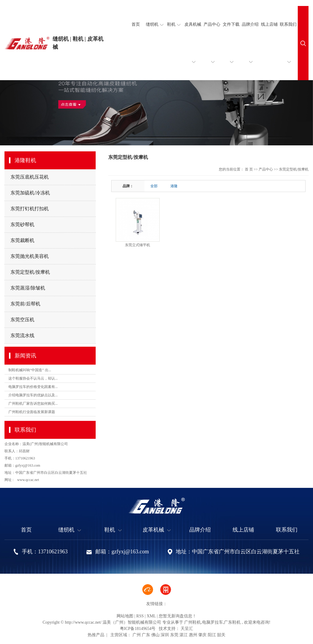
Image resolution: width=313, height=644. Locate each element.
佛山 (155, 635)
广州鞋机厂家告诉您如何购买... (33, 404)
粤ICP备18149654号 (138, 629)
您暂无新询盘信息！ (178, 616)
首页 (136, 24)
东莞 (174, 635)
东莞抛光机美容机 (30, 256)
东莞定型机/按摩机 (30, 272)
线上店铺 (269, 24)
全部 (154, 186)
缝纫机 (155, 25)
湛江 (184, 635)
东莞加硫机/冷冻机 (30, 193)
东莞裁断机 (22, 240)
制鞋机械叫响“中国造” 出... (30, 370)
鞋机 (174, 25)
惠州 (193, 635)
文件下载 (231, 51)
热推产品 (96, 635)
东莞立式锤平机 (138, 245)
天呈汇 (187, 629)
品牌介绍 (250, 51)
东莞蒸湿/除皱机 (28, 288)
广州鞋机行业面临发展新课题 (32, 412)
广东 (146, 635)
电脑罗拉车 (213, 622)
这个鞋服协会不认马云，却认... (33, 378)
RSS (140, 616)
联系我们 (288, 51)
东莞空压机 (22, 320)
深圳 (165, 635)
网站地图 (125, 616)
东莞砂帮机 (22, 224)
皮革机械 (157, 530)
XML (151, 616)
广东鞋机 (232, 622)
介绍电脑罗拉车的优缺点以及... (33, 395)
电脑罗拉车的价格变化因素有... (33, 387)
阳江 (212, 635)
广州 (137, 635)
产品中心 (212, 51)
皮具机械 (193, 51)
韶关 (221, 635)
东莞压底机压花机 (30, 177)
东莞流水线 (22, 335)
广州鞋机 (193, 622)
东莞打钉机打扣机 (30, 209)
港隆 (174, 186)
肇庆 (202, 635)
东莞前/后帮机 (25, 304)
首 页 (249, 169)
